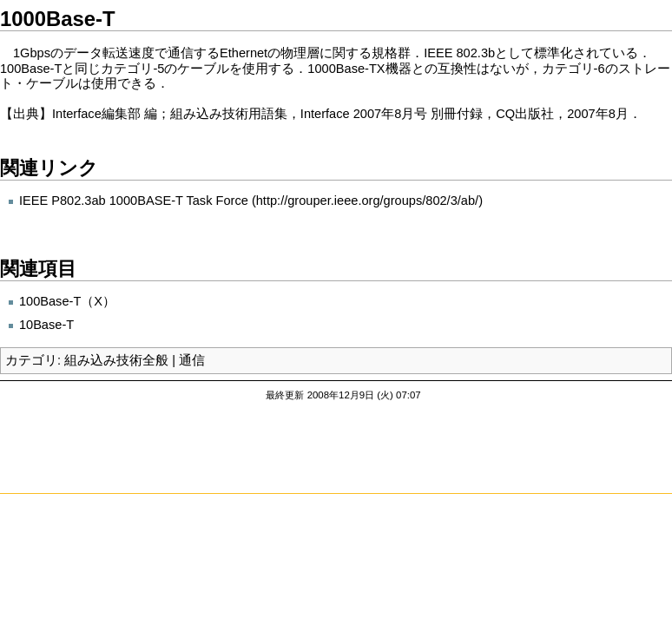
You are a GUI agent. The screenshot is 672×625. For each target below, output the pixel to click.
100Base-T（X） (67, 301)
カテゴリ (31, 360)
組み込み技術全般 (116, 360)
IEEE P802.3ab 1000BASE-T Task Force (134, 201)
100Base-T (31, 69)
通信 (192, 360)
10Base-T (46, 325)
